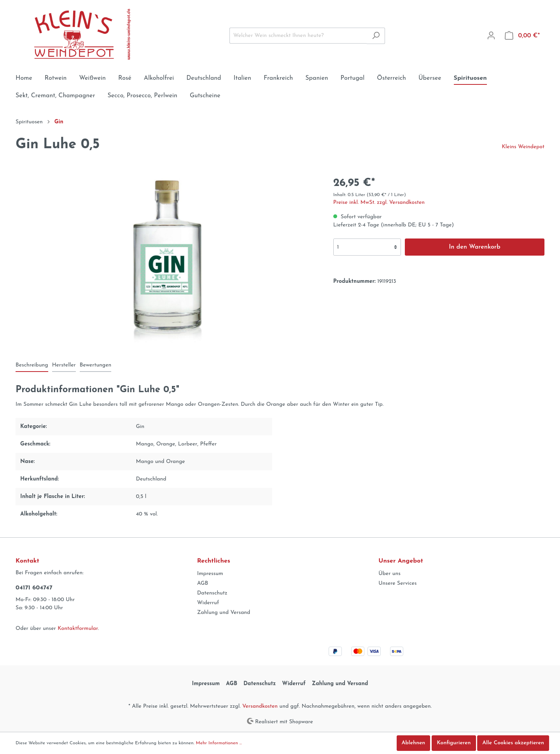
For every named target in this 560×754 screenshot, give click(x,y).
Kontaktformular (78, 629)
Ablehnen (414, 743)
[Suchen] (376, 36)
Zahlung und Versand (224, 613)
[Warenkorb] (522, 36)
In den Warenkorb (475, 247)
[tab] (32, 365)
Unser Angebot (401, 561)
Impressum (210, 574)
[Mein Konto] (491, 36)
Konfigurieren (454, 743)
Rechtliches (214, 561)
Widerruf (208, 603)
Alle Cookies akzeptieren (513, 743)
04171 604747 (34, 588)
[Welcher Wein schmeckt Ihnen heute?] (298, 36)
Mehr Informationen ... (219, 743)
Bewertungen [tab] (95, 365)
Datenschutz (212, 593)
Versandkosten (260, 706)
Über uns (389, 574)
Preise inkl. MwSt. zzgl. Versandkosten (379, 203)
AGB (203, 583)
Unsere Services (397, 583)
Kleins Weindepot (523, 147)
